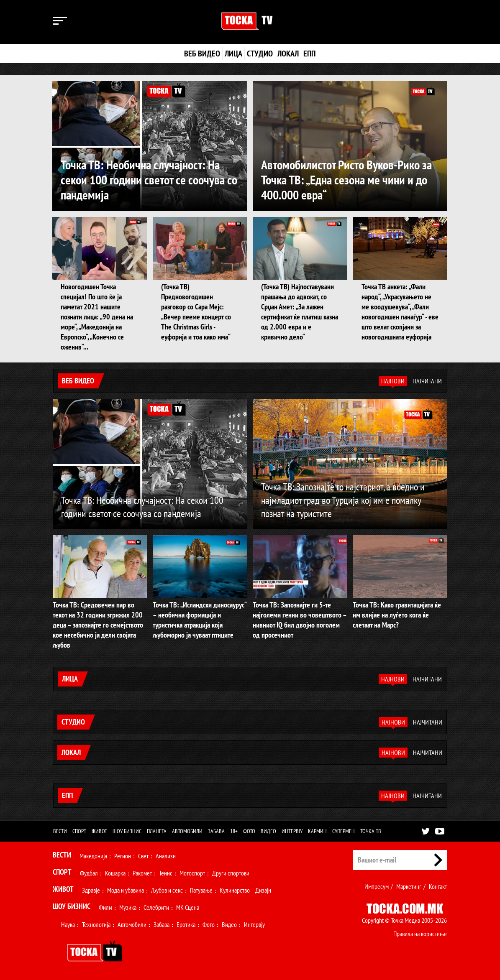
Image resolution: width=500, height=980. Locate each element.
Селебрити (156, 907)
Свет (143, 856)
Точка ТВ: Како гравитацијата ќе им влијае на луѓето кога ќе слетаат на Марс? (397, 615)
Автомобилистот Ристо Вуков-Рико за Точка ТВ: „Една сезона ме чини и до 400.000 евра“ (346, 180)
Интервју (292, 831)
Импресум (377, 886)
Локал (288, 54)
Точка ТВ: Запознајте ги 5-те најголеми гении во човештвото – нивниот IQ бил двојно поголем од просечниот (300, 620)
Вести (60, 831)
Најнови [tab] (393, 381)
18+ (234, 831)
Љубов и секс (167, 890)
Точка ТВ (371, 831)
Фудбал (89, 873)
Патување (201, 890)
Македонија (93, 856)
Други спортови (231, 873)
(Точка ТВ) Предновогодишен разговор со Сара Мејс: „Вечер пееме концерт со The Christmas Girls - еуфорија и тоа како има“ (196, 312)
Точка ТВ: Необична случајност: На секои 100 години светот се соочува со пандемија (149, 180)
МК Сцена (188, 907)
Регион (123, 856)
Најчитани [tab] (427, 381)
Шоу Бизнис (72, 906)
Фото (249, 831)
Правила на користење (420, 934)
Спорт (79, 831)
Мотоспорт (192, 873)
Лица (233, 54)
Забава (216, 831)
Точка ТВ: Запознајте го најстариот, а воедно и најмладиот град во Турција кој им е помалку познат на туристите (343, 500)
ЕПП (309, 54)
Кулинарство (235, 890)
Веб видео (202, 54)
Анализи (166, 856)
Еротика (186, 924)
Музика (128, 907)
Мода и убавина (126, 890)
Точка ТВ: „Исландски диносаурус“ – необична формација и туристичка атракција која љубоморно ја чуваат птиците (200, 620)
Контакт (438, 886)
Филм (105, 907)
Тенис (166, 873)
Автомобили (187, 831)
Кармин (317, 831)
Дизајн (263, 890)
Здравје (91, 890)
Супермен (344, 831)
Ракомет (142, 873)
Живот (99, 831)
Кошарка (115, 873)
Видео (268, 831)
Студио (260, 54)
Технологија (96, 924)
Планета (157, 831)
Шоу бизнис (127, 831)
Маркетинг (409, 886)
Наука (68, 924)
